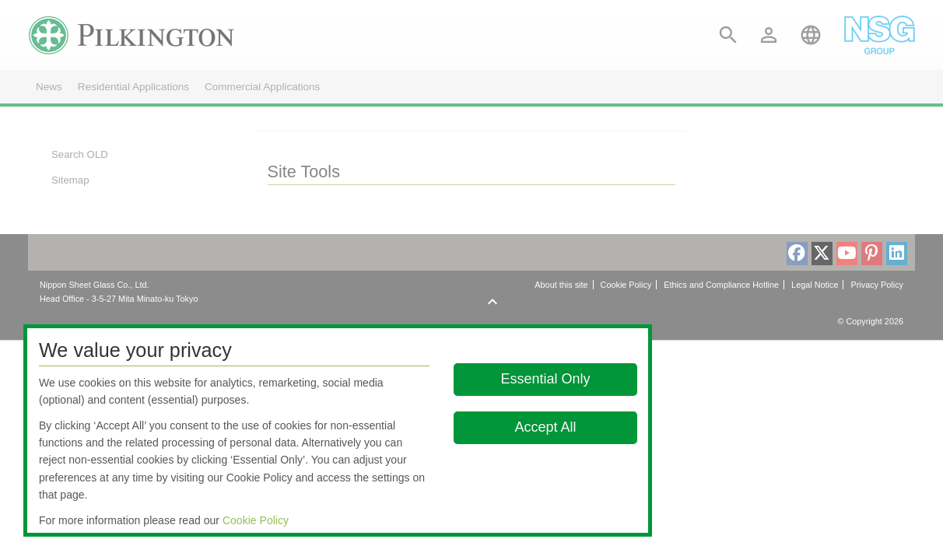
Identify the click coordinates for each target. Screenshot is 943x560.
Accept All (545, 427)
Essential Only (545, 379)
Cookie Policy (256, 520)
